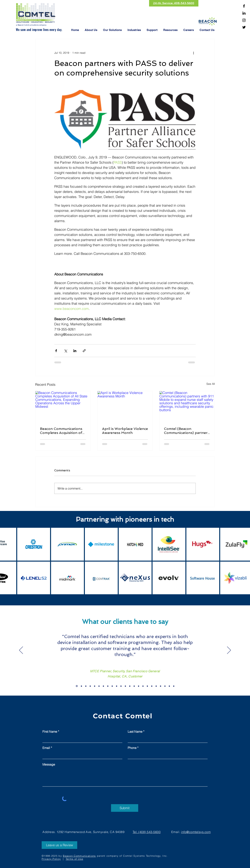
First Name (50, 732)
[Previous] (21, 650)
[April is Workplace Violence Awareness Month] (125, 407)
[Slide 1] (99, 686)
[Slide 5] (117, 686)
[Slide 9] (134, 686)
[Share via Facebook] (56, 351)
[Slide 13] (152, 686)
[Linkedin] (244, 13)
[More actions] (193, 53)
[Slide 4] (112, 686)
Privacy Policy (51, 859)
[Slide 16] (165, 686)
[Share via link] (84, 351)
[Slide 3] (108, 686)
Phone (132, 748)
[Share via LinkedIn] (75, 351)
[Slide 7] (125, 686)
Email (46, 748)
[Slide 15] (161, 686)
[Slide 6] (121, 686)
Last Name (135, 732)
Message (49, 764)
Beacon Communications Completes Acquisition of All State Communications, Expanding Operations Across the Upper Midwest (62, 431)
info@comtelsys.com (196, 832)
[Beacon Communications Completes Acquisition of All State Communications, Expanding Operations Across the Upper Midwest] (63, 407)
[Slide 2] (103, 686)
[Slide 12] (147, 686)
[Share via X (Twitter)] (65, 351)
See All (211, 384)
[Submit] (125, 808)
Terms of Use (75, 859)
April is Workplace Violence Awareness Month (125, 431)
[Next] (229, 650)
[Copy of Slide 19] (81, 686)
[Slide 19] (77, 686)
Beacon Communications (79, 856)
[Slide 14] (156, 686)
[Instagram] (244, 20)
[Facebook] (244, 6)
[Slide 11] (143, 686)
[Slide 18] (174, 686)
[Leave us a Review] (59, 845)
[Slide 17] (169, 686)
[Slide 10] (139, 686)
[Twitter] (244, 27)
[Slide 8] (130, 686)
